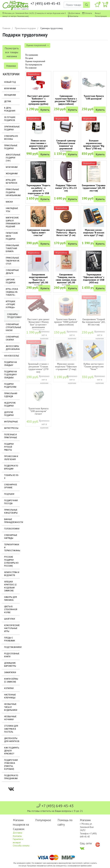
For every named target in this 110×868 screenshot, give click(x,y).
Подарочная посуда (11, 502)
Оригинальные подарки (12, 128)
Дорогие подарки (9, 414)
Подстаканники (12, 647)
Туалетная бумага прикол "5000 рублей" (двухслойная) (66, 322)
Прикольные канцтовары (11, 511)
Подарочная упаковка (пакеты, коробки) (11, 765)
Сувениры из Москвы (11, 138)
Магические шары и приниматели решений (13, 222)
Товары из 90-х (11, 477)
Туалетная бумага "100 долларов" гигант (38, 411)
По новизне (31, 68)
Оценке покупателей (35, 61)
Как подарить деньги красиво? (12, 751)
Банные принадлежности (12, 521)
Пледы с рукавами (10, 639)
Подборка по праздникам (11, 777)
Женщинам (10, 95)
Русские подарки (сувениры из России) (11, 561)
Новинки (11, 66)
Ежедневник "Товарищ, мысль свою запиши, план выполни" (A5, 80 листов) (66, 280)
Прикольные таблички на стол (12, 261)
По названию (32, 55)
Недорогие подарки (10, 404)
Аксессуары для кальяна (13, 348)
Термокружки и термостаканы (12, 548)
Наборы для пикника (11, 599)
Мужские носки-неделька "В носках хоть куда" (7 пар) (94, 233)
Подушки (9, 494)
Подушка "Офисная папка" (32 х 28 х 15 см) (66, 188)
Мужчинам (10, 89)
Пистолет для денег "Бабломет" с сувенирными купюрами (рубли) (38, 100)
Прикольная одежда (11, 395)
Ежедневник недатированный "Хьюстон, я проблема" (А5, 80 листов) (38, 280)
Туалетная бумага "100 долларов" (94, 97)
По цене (29, 58)
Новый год (10, 82)
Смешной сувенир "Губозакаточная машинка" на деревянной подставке (66, 146)
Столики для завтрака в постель (11, 729)
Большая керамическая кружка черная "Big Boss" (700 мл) (94, 145)
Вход (97, 13)
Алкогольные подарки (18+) (13, 158)
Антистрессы (11, 428)
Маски (9, 202)
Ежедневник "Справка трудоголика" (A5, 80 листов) (94, 188)
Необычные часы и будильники (11, 707)
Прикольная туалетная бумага (12, 248)
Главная (6, 28)
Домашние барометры (10, 665)
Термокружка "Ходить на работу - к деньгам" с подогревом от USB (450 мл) (38, 191)
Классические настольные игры (12, 628)
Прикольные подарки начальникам (13, 192)
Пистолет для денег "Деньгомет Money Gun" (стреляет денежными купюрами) (38, 325)
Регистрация (101, 16)
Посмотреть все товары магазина (12, 52)
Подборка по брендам (11, 467)
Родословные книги (12, 655)
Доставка (76, 13)
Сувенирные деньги (12, 272)
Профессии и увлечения (11, 458)
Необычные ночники (10, 718)
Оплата (88, 13)
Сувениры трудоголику (13, 316)
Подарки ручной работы (9, 447)
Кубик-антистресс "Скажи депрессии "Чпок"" (94, 367)
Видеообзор (34, 74)
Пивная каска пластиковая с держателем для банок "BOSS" (38, 145)
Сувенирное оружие (11, 486)
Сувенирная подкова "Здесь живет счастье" (38, 233)
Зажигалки (10, 672)
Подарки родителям (10, 386)
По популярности (34, 65)
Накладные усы (12, 210)
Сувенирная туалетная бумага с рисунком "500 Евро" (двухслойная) (66, 100)
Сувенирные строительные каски (13, 327)
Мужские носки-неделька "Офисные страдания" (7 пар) (66, 367)
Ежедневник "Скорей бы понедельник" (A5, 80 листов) (94, 322)
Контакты (74, 16)
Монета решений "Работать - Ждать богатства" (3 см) (66, 233)
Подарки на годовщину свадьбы (10, 375)
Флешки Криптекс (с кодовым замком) (10, 586)
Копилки (9, 688)
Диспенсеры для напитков (12, 740)
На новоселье (12, 356)
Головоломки (12, 529)
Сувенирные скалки (12, 338)
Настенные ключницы (10, 696)
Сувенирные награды (11, 537)
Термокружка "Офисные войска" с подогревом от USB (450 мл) (94, 278)
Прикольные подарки (25, 28)
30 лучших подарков (10, 119)
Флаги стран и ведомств (12, 574)
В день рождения (10, 109)
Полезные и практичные (11, 436)
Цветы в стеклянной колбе (11, 609)
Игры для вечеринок (12, 182)
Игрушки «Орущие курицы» (10, 304)
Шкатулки (10, 619)
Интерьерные (11, 422)
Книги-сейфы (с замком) (11, 680)
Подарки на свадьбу (10, 364)
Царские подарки (11, 281)
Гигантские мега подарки (12, 236)
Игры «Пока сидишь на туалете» (12, 292)
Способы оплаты (21, 846)
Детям (8, 101)
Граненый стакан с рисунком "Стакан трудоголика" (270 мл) (38, 368)
